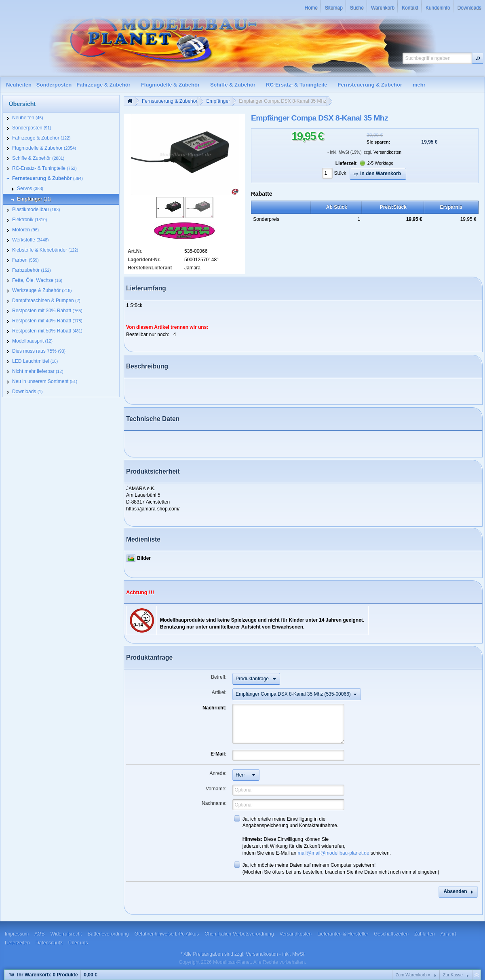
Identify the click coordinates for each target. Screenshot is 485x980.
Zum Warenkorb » (413, 975)
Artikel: (219, 692)
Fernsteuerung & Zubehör (170, 101)
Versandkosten (387, 152)
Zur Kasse (453, 975)
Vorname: (216, 789)
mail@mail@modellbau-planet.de (334, 853)
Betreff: (219, 677)
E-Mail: (218, 754)
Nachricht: (214, 708)
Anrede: (218, 773)
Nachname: (214, 803)
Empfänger (218, 101)
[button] (478, 58)
